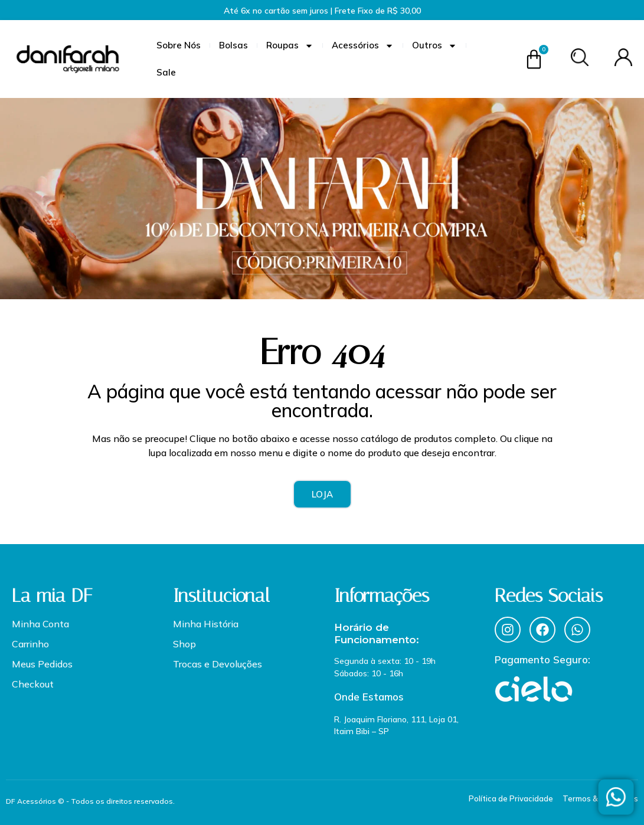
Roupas (290, 46)
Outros (434, 46)
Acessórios (363, 46)
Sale (166, 72)
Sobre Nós (179, 45)
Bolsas (233, 45)
